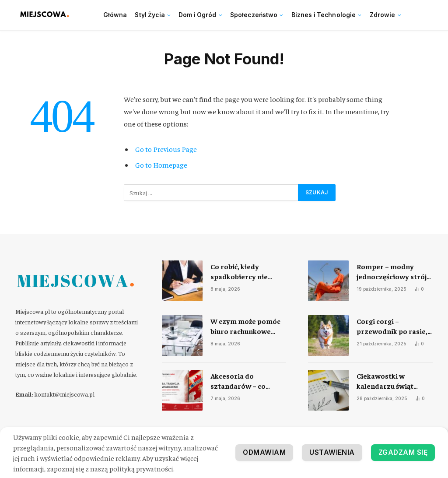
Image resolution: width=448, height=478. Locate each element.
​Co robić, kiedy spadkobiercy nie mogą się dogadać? (241, 272)
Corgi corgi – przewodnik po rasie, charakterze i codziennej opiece (392, 326)
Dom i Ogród (198, 15)
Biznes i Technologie (324, 15)
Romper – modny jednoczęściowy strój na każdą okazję (392, 272)
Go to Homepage (161, 165)
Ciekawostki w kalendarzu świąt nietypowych (385, 381)
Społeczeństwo (254, 15)
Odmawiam (262, 453)
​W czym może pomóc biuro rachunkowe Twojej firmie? (245, 326)
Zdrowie (383, 15)
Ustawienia (330, 453)
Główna (115, 15)
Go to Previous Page (166, 149)
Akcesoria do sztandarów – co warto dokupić (238, 381)
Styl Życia (150, 15)
